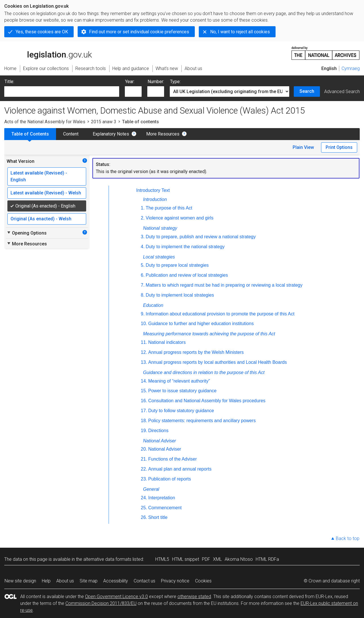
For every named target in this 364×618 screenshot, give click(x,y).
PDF (206, 559)
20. (144, 449)
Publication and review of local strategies (187, 275)
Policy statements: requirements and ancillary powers (202, 421)
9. (143, 314)
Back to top (348, 538)
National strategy (160, 228)
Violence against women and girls (179, 218)
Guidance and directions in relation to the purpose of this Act (204, 372)
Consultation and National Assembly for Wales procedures (207, 401)
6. (143, 275)
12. (144, 352)
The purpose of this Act (169, 208)
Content (71, 134)
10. (144, 324)
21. (144, 459)
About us (65, 581)
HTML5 (162, 559)
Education (153, 305)
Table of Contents (30, 134)
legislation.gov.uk (48, 53)
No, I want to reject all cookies (240, 32)
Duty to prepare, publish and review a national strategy (201, 237)
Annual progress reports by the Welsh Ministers (196, 352)
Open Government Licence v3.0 (116, 597)
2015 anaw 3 (104, 122)
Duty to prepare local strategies (177, 265)
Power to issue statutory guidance (182, 391)
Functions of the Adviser (172, 459)
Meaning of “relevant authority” (179, 381)
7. (143, 285)
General (151, 489)
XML (217, 559)
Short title (158, 517)
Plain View (303, 147)
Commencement (165, 508)
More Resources (163, 134)
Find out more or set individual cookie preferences (139, 32)
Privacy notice (175, 581)
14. (144, 381)
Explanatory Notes (111, 134)
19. (144, 431)
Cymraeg (351, 68)
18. (144, 421)
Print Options (339, 147)
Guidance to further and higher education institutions (201, 324)
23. (144, 479)
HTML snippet (186, 559)
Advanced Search (342, 92)
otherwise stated (194, 597)
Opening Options (27, 233)
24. (144, 498)
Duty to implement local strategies (180, 295)
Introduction (155, 199)
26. (144, 517)
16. (144, 401)
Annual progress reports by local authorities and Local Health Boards (217, 362)
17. (144, 411)
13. (144, 362)
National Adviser (160, 441)
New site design (20, 581)
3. (143, 237)
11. (144, 342)
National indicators (167, 342)
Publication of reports (169, 479)
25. (144, 508)
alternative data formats (107, 559)
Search (307, 91)
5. (143, 265)
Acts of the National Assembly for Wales (45, 122)
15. (144, 391)
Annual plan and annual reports (180, 469)
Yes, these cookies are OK (42, 32)
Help (46, 581)
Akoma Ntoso (239, 559)
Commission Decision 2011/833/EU (101, 603)
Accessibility (116, 581)
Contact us (144, 581)
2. (143, 218)
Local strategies (159, 257)
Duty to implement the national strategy (185, 247)
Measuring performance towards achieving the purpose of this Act (209, 334)
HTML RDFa (267, 559)
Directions (158, 431)
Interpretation (162, 498)
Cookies (203, 581)
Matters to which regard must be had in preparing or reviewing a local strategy (224, 285)
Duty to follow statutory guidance (181, 411)
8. (143, 295)
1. (143, 208)
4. (143, 247)
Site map (89, 581)
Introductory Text (153, 190)
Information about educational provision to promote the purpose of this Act (220, 314)
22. (144, 469)
